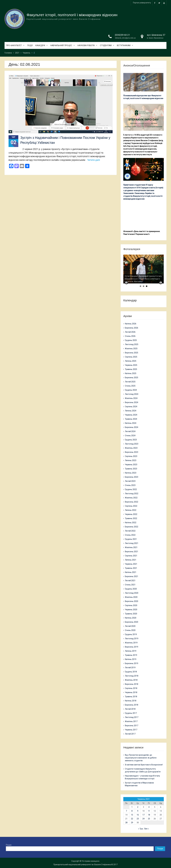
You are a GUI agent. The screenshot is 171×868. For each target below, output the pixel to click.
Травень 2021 (131, 568)
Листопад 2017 (132, 717)
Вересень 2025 (132, 353)
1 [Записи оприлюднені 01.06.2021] (132, 807)
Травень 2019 (131, 655)
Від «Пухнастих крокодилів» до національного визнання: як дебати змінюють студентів (141, 758)
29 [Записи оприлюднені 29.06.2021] (132, 823)
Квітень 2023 (131, 473)
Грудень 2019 (131, 634)
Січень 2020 (130, 630)
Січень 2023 (130, 485)
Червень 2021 (131, 564)
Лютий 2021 (130, 581)
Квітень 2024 (131, 423)
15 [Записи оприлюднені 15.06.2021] (132, 815)
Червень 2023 (131, 465)
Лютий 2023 (130, 481)
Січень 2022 (130, 535)
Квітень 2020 (131, 618)
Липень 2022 (131, 510)
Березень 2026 (132, 328)
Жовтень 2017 (131, 721)
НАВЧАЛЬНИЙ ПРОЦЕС (61, 45)
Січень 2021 (130, 585)
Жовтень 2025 (131, 349)
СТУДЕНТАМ (106, 45)
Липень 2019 (131, 651)
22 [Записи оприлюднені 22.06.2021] (132, 819)
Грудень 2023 (131, 440)
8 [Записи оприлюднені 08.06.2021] (132, 811)
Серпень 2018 (131, 688)
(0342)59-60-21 (122, 35)
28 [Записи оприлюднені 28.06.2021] (126, 823)
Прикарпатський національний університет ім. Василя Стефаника (82, 865)
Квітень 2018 (131, 701)
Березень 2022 (132, 527)
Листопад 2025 (132, 344)
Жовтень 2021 (131, 547)
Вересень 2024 (132, 402)
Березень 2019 (132, 663)
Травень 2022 (131, 518)
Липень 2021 (131, 560)
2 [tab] (144, 286)
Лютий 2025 (130, 382)
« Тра (141, 829)
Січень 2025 (130, 386)
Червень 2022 (131, 514)
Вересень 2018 (132, 684)
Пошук (9, 845)
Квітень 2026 (131, 324)
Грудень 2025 (131, 340)
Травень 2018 (131, 697)
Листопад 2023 (132, 444)
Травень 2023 (131, 469)
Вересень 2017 (132, 726)
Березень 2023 (132, 477)
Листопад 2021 (132, 543)
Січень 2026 (130, 336)
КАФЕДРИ (40, 45)
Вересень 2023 (132, 452)
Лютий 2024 (130, 431)
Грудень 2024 (131, 390)
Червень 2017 (131, 730)
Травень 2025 (131, 369)
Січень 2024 (130, 436)
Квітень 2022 (131, 523)
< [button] (127, 283)
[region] (143, 269)
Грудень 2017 (131, 713)
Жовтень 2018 (131, 680)
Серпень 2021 (131, 556)
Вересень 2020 (132, 601)
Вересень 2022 (132, 502)
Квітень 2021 (131, 572)
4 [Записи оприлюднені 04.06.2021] (149, 807)
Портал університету (142, 3)
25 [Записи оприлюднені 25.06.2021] (149, 819)
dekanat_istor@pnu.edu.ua (125, 38)
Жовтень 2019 (131, 643)
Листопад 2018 (132, 676)
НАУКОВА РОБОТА (86, 45)
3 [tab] (147, 286)
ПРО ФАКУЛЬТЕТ (14, 45)
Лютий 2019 (130, 668)
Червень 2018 (131, 692)
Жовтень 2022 (131, 498)
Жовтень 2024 (131, 398)
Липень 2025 (131, 361)
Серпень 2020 (131, 605)
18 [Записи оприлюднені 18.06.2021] (149, 815)
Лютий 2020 (130, 626)
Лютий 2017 (130, 734)
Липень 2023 (131, 460)
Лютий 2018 (130, 709)
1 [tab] (140, 286)
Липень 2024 (131, 411)
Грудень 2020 (131, 589)
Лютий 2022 (130, 531)
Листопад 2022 (132, 494)
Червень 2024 (131, 415)
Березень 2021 (132, 576)
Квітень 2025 (131, 373)
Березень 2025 (132, 378)
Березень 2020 (132, 622)
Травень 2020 (131, 614)
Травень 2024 (131, 419)
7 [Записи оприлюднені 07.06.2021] (126, 811)
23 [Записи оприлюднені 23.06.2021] (138, 819)
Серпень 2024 (131, 407)
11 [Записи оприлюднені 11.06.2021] (149, 811)
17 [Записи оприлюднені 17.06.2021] (143, 815)
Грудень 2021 (131, 539)
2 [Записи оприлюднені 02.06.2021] (138, 807)
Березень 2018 (132, 705)
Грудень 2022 (131, 489)
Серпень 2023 (131, 456)
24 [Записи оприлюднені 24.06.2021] (143, 819)
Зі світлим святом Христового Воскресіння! (144, 765)
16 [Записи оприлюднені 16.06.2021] (138, 815)
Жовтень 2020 (131, 597)
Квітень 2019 (131, 659)
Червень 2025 (131, 365)
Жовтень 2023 (131, 448)
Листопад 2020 (132, 593)
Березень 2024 (132, 427)
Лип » (146, 829)
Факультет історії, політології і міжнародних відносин (72, 15)
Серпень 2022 (131, 506)
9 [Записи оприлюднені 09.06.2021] (138, 811)
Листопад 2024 (132, 394)
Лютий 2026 (130, 332)
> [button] (160, 283)
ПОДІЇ (30, 45)
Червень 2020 (131, 610)
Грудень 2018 (131, 672)
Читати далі (94, 160)
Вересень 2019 (132, 647)
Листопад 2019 (132, 639)
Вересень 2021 (132, 552)
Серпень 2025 (131, 357)
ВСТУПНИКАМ (124, 45)
